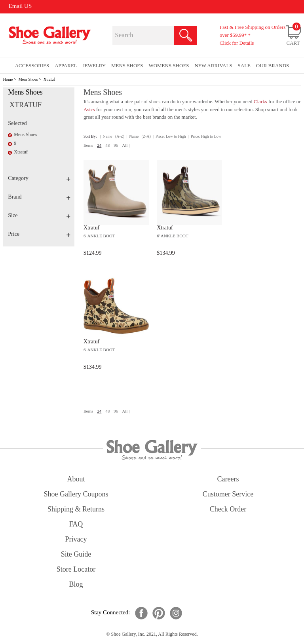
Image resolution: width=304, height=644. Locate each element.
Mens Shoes (28, 79)
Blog (76, 584)
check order (228, 509)
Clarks (260, 101)
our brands (273, 65)
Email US (20, 6)
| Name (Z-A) (139, 136)
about (76, 479)
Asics (89, 109)
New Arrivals (213, 65)
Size (39, 215)
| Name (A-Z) (112, 136)
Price (39, 234)
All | (126, 145)
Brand (39, 197)
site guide (76, 554)
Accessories (32, 65)
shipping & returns (76, 509)
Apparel (66, 65)
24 (99, 145)
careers (228, 479)
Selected (17, 123)
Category (39, 178)
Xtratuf (49, 79)
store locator (76, 569)
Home (8, 79)
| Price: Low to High (169, 136)
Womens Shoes (169, 65)
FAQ (76, 524)
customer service (228, 494)
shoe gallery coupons (76, 494)
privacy (76, 539)
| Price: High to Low (205, 136)
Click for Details (237, 43)
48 (107, 145)
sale (244, 65)
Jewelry (94, 65)
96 (116, 145)
